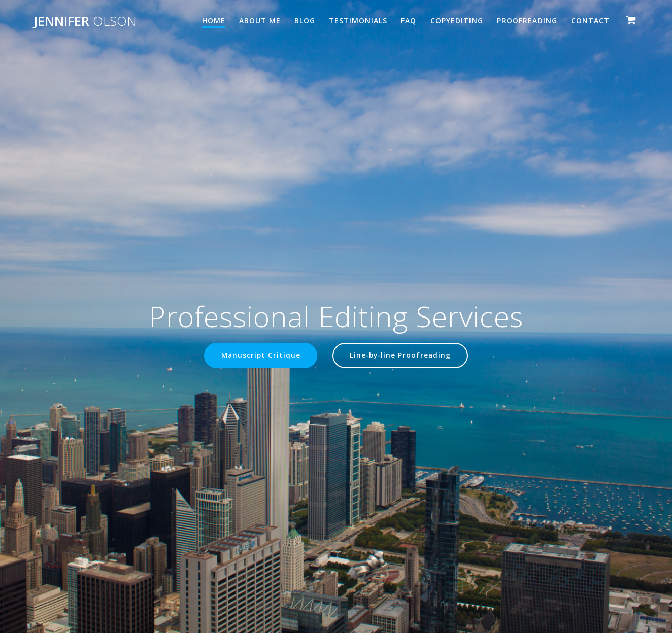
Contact (590, 21)
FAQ (409, 21)
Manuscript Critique (260, 355)
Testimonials (358, 21)
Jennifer (85, 21)
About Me (260, 21)
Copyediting (457, 21)
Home (214, 21)
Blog (305, 21)
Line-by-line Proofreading (400, 355)
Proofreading (527, 21)
